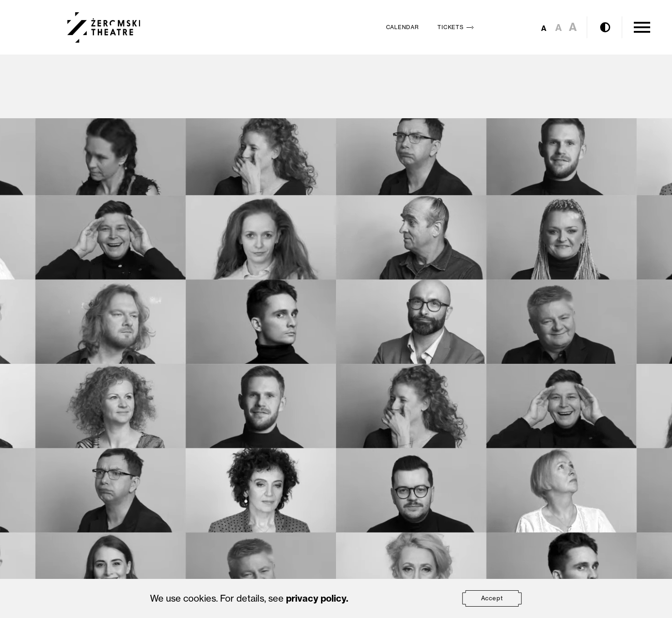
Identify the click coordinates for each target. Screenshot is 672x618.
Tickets (457, 27)
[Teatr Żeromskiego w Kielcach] (104, 28)
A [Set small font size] (544, 28)
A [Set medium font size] (559, 28)
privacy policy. (317, 598)
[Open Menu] (642, 27)
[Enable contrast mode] (605, 27)
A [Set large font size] (573, 27)
